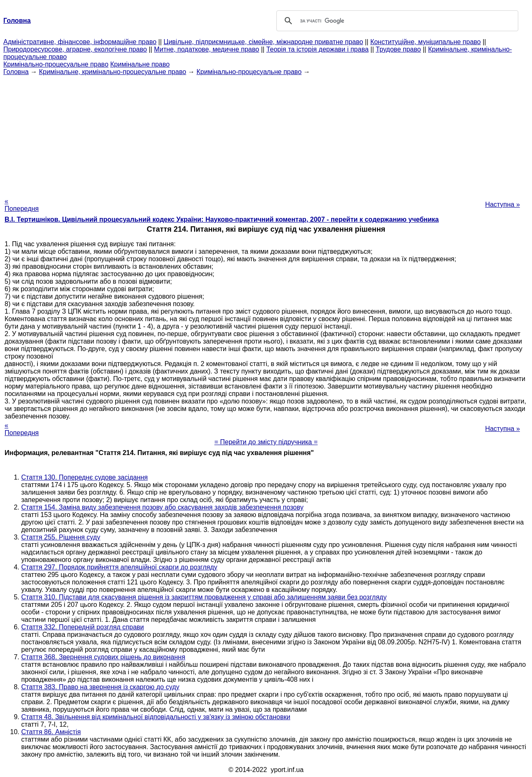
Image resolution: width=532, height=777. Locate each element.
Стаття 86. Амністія (51, 732)
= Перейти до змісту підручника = (266, 442)
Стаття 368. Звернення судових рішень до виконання (103, 657)
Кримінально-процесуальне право (56, 64)
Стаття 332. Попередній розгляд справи (83, 627)
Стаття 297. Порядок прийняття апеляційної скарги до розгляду (119, 567)
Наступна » (502, 204)
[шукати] (396, 21)
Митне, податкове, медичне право (207, 49)
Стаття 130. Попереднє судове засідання (85, 477)
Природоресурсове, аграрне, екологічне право (75, 49)
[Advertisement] (266, 134)
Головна (16, 72)
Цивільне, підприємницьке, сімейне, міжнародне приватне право (264, 42)
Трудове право (398, 49)
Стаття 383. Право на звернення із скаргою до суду (100, 687)
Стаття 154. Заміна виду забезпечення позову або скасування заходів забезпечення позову (162, 507)
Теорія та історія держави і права (318, 49)
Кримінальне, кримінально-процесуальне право (113, 72)
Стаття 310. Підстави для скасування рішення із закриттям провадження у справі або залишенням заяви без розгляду (204, 597)
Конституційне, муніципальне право (426, 42)
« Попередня (22, 205)
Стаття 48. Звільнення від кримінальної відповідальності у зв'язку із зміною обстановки (156, 717)
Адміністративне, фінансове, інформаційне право (80, 42)
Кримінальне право (140, 64)
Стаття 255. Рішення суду (61, 537)
